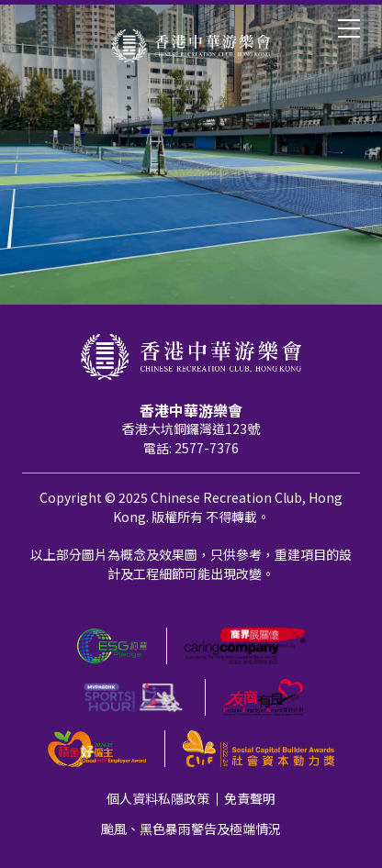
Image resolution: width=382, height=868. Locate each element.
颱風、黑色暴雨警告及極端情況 (191, 829)
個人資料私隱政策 (158, 798)
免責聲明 (250, 798)
